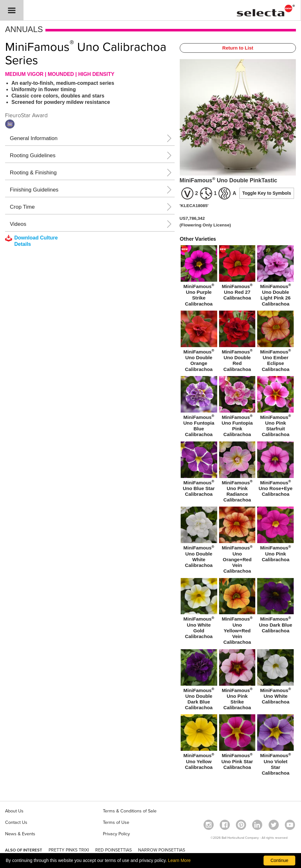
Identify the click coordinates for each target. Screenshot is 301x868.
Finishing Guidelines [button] (34, 190)
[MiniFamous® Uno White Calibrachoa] (275, 678)
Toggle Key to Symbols (267, 193)
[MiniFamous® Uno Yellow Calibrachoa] (199, 743)
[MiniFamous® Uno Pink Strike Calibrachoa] (237, 681)
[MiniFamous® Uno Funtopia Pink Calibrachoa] (237, 408)
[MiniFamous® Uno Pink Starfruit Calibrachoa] (275, 408)
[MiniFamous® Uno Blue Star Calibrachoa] (199, 470)
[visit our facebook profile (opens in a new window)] (225, 825)
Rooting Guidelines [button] (33, 155)
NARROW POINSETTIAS (162, 850)
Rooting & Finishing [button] (33, 173)
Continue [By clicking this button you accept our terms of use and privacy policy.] (279, 860)
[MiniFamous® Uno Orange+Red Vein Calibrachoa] (237, 541)
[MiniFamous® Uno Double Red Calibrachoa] (237, 342)
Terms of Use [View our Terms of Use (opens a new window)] (116, 822)
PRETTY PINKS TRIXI (69, 850)
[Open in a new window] (241, 825)
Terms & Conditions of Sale (130, 811)
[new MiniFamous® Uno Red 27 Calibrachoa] (237, 274)
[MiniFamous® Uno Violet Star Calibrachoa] (275, 746)
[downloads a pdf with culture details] (36, 241)
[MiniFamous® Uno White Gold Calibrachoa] (199, 610)
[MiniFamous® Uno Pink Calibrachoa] (275, 535)
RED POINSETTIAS (114, 850)
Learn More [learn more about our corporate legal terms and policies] (179, 860)
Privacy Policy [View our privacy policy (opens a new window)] (116, 834)
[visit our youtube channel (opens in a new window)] (290, 825)
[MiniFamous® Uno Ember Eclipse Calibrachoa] (275, 342)
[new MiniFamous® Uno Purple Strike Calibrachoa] (199, 277)
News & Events (20, 834)
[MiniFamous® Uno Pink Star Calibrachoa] (237, 743)
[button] (12, 10)
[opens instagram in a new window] (209, 825)
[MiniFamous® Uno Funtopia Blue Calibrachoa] (199, 408)
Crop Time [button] (22, 207)
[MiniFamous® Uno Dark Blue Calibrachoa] (275, 607)
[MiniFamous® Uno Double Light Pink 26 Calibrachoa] (275, 277)
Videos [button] (18, 224)
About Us (14, 811)
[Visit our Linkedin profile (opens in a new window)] (257, 825)
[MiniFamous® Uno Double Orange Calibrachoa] (199, 342)
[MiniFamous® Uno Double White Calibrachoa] (199, 538)
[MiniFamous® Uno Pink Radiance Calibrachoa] (237, 473)
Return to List (238, 48)
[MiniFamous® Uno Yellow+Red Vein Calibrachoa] (237, 613)
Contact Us (16, 822)
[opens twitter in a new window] (274, 825)
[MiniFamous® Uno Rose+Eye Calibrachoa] (275, 470)
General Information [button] (34, 138)
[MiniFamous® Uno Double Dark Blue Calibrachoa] (199, 681)
